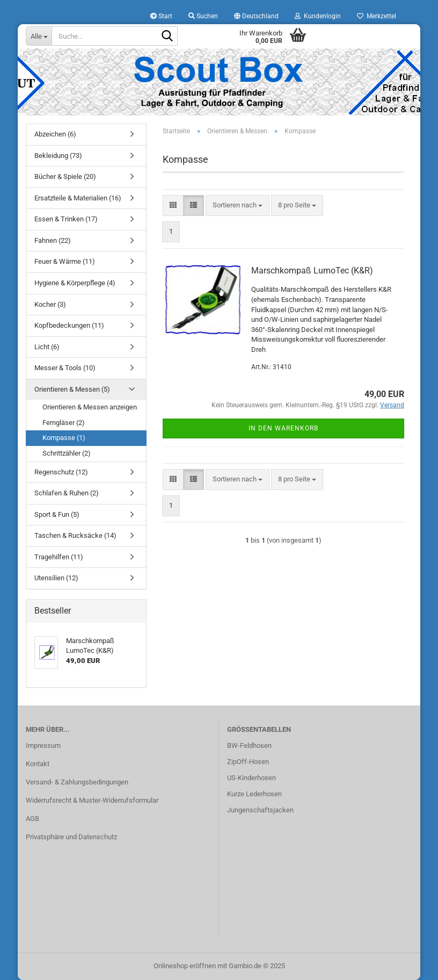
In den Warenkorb (283, 428)
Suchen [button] (203, 16)
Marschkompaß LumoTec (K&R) (312, 271)
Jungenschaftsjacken (260, 810)
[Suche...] (39, 36)
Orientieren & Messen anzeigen (90, 407)
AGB (32, 819)
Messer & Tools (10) (65, 368)
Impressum (43, 745)
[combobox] (238, 206)
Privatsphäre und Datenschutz (71, 837)
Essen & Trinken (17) (66, 219)
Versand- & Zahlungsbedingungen (77, 782)
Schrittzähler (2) (67, 453)
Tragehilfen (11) (59, 557)
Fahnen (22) (53, 240)
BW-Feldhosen (249, 745)
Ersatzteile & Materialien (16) (78, 198)
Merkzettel (377, 16)
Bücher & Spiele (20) (65, 176)
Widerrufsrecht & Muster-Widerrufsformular (92, 800)
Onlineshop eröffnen (185, 966)
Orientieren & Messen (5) (72, 389)
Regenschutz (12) (61, 472)
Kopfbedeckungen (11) (69, 325)
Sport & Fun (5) (57, 514)
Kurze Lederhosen (254, 794)
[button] (256, 16)
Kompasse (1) (64, 438)
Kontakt (38, 764)
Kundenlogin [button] (318, 16)
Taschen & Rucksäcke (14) (75, 535)
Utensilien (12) (56, 578)
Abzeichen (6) (55, 134)
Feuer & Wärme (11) (65, 261)
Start (161, 16)
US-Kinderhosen (251, 778)
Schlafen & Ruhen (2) (67, 493)
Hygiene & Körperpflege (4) (75, 283)
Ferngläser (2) (64, 423)
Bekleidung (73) (58, 156)
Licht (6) (47, 347)
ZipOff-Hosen (248, 762)
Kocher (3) (50, 304)
